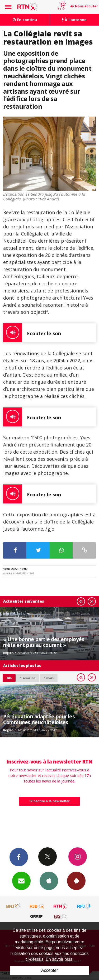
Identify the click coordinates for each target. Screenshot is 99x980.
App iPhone (49, 881)
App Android (76, 881)
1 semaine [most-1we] (28, 678)
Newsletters (21, 881)
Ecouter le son (32, 333)
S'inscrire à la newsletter (50, 801)
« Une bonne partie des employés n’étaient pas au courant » (44, 642)
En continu (25, 20)
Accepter (49, 970)
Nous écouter (86, 6)
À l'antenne (74, 20)
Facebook (19, 857)
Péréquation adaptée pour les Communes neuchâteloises (39, 719)
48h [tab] (9, 678)
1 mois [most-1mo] (49, 678)
